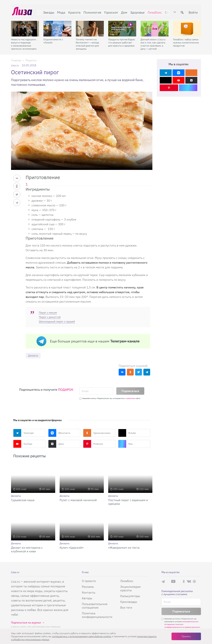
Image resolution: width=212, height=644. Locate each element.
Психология (91, 11)
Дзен (56, 444)
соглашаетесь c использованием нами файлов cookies (82, 636)
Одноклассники (97, 433)
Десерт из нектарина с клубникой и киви (27, 550)
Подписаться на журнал (26, 623)
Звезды (48, 11)
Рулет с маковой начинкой (78, 500)
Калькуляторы (130, 596)
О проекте (89, 581)
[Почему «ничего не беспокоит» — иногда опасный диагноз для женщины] (90, 27)
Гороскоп (110, 11)
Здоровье (136, 11)
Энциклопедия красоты (130, 589)
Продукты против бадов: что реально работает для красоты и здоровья (122, 41)
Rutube (127, 433)
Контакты (89, 593)
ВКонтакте (59, 433)
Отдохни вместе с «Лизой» (53, 39)
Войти (194, 11)
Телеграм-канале (125, 341)
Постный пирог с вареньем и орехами (128, 502)
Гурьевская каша (23, 500)
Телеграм (23, 433)
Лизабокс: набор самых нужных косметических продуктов (186, 41)
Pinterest (93, 444)
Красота (73, 11)
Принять (186, 636)
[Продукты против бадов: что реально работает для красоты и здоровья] (122, 27)
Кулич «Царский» (72, 548)
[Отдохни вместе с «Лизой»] (57, 27)
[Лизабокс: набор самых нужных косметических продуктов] (187, 27)
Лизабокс (154, 11)
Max (125, 444)
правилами (131, 398)
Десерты (34, 356)
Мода (60, 11)
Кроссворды (129, 602)
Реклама (88, 587)
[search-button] (183, 11)
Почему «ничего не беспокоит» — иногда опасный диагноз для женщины (87, 42)
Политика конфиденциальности (97, 615)
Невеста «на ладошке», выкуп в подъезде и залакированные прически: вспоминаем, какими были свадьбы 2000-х (24, 42)
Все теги (126, 608)
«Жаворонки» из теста (124, 548)
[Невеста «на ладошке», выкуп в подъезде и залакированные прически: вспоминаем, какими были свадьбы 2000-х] (25, 27)
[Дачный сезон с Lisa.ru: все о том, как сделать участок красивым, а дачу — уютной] (155, 27)
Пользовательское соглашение (95, 606)
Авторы (87, 598)
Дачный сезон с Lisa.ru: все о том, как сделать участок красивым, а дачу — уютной (153, 42)
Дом (123, 11)
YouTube (23, 444)
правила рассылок (192, 627)
